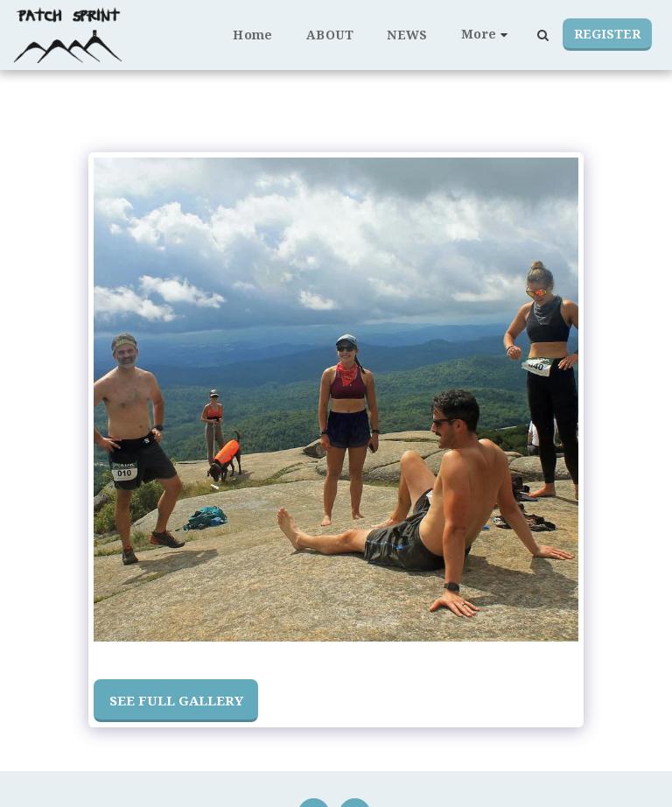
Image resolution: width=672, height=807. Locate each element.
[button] (542, 35)
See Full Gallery (176, 700)
